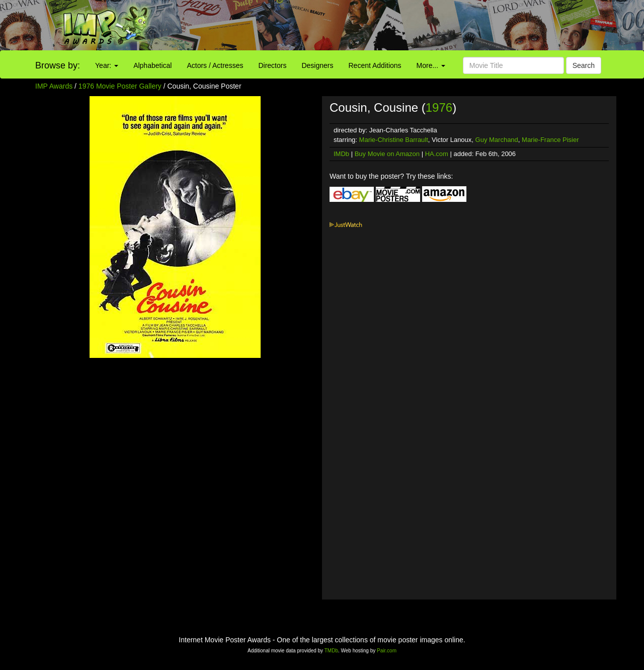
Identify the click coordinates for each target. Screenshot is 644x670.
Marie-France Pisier (550, 140)
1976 (439, 107)
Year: (107, 65)
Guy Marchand (497, 140)
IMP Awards (54, 86)
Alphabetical (152, 65)
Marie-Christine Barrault (394, 140)
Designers (317, 65)
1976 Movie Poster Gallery (120, 86)
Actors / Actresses (215, 65)
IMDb (341, 154)
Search (584, 65)
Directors (272, 65)
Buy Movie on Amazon (387, 154)
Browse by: (58, 65)
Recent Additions (375, 65)
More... (431, 65)
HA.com (437, 154)
